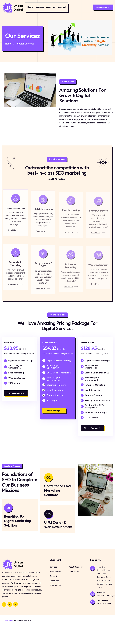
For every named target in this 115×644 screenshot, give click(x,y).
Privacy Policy (56, 590)
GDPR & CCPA (55, 604)
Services (40, 7)
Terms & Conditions (54, 597)
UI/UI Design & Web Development (57, 542)
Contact (62, 7)
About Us (51, 7)
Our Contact (74, 590)
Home (30, 7)
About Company (76, 586)
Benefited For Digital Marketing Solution (17, 536)
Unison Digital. (8, 639)
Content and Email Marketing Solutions (58, 505)
